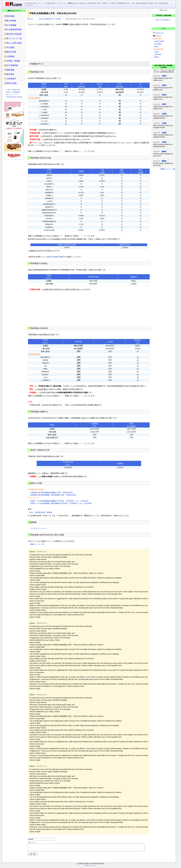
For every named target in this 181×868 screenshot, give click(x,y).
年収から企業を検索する (163, 20)
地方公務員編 (11, 25)
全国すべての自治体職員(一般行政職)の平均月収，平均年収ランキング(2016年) (61, 503)
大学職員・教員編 (12, 61)
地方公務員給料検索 (13, 29)
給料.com (30, 19)
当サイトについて (12, 95)
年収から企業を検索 (13, 43)
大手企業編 (10, 47)
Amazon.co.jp (159, 33)
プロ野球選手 (11, 79)
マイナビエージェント (39, 528)
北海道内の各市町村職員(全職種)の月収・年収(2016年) (51, 492)
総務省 (156, 57)
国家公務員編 (11, 21)
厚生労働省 (158, 44)
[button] (89, 64)
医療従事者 (10, 74)
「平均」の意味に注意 (13, 90)
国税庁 (156, 47)
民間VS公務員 (11, 83)
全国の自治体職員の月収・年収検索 (50, 19)
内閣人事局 (158, 54)
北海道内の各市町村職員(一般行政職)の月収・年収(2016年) (53, 495)
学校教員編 (10, 70)
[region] (89, 43)
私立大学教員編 (11, 65)
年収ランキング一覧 (13, 38)
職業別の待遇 (11, 52)
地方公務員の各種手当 (57, 257)
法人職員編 (10, 56)
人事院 (156, 52)
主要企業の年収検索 (13, 34)
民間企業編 (10, 16)
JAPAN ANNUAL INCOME (14, 97)
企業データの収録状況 (13, 92)
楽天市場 (158, 36)
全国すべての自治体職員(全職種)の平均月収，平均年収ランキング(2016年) (59, 501)
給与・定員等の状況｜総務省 (41, 512)
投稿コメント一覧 (37, 544)
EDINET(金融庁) (159, 41)
